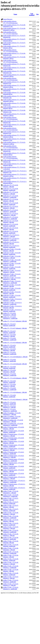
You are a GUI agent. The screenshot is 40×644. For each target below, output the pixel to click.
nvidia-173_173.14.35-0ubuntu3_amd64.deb (10, 346)
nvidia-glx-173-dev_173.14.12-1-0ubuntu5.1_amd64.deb (12, 303)
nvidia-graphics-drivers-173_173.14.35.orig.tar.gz (10, 61)
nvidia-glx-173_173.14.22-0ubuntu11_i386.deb (11, 207)
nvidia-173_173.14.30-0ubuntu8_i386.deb (15, 364)
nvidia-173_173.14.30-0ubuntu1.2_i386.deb (10, 385)
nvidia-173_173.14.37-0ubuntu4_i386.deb (15, 321)
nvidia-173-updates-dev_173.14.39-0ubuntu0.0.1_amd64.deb (13, 424)
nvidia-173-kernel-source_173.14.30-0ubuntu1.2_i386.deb (14, 435)
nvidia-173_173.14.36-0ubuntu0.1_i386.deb (10, 335)
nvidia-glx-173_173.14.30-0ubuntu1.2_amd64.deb (11, 197)
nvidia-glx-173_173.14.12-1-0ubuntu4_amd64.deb (11, 246)
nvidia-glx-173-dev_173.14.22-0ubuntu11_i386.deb (12, 271)
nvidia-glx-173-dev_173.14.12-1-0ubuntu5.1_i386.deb (12, 300)
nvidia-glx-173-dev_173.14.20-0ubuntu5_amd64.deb (12, 289)
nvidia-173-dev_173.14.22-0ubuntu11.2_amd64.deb (11, 588)
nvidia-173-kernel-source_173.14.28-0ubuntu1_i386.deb (14, 442)
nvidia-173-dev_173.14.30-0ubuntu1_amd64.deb (11, 560)
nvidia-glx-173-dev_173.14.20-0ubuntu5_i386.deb (12, 286)
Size (37, 14)
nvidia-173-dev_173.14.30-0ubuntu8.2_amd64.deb (11, 553)
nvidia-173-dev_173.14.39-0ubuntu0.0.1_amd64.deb (11, 496)
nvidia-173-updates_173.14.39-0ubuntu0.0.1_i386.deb (12, 414)
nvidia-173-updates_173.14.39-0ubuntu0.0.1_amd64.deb (12, 417)
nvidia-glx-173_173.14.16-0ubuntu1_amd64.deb (11, 232)
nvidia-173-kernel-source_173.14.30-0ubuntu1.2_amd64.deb (14, 439)
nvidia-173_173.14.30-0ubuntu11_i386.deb (15, 357)
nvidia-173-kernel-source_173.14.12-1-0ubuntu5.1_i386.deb (14, 478)
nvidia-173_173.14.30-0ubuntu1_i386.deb (15, 378)
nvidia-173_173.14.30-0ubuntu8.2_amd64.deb (10, 375)
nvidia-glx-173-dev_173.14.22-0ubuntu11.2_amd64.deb (12, 282)
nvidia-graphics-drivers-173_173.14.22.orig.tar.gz (10, 129)
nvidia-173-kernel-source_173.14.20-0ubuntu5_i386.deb (14, 464)
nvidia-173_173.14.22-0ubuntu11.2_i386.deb (10, 407)
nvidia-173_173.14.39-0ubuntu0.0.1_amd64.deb (10, 318)
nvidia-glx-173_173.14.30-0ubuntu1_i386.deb (11, 186)
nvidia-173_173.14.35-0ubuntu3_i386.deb (15, 343)
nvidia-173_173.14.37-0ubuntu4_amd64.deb (10, 325)
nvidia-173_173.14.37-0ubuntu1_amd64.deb (10, 332)
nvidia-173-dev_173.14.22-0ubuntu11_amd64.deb (11, 581)
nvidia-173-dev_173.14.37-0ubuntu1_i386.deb (11, 506)
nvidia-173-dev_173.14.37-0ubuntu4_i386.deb (11, 499)
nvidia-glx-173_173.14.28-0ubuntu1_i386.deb (11, 200)
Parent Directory (8, 19)
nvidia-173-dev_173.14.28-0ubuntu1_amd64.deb (11, 574)
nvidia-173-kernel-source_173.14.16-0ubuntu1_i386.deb (14, 471)
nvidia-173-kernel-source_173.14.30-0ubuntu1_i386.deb (14, 428)
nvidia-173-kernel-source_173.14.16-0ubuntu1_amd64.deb (14, 474)
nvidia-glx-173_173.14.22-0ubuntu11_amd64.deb (11, 211)
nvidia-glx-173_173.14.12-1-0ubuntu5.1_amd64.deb (11, 239)
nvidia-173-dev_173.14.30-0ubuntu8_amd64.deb (11, 545)
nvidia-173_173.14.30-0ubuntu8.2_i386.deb (10, 371)
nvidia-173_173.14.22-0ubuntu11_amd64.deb (10, 403)
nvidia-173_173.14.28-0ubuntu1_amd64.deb (10, 396)
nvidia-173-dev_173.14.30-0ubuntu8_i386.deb (11, 542)
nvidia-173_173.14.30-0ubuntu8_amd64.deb (10, 367)
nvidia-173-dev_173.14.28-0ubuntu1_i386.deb (11, 570)
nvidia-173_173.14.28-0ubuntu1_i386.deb (15, 392)
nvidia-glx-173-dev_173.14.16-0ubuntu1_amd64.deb (12, 296)
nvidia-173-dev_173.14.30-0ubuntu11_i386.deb (11, 535)
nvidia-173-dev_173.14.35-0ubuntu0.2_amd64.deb (11, 531)
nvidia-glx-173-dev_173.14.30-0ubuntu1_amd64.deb (12, 254)
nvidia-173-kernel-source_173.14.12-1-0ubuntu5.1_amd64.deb (14, 481)
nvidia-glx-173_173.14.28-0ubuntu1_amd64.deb (11, 204)
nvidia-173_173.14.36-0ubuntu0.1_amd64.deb (10, 339)
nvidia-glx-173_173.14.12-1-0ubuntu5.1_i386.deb (11, 236)
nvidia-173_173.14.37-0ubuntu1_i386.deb (15, 328)
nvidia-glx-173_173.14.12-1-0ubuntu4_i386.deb (11, 243)
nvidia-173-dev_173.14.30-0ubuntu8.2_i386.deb (11, 549)
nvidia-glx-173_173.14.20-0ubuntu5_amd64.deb (11, 225)
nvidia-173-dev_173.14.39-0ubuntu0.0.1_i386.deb (11, 492)
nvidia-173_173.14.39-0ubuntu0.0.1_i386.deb (10, 314)
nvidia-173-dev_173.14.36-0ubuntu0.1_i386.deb (11, 513)
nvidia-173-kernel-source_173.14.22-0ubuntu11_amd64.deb (14, 453)
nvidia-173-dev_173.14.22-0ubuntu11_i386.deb (11, 577)
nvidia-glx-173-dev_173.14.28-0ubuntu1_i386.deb (12, 264)
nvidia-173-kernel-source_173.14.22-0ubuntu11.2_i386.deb (14, 456)
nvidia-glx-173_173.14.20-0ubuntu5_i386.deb (11, 221)
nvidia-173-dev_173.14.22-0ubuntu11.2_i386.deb (11, 585)
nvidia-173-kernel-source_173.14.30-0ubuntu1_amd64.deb (14, 432)
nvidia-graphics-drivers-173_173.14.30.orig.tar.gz (10, 79)
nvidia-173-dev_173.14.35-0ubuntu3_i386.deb (11, 521)
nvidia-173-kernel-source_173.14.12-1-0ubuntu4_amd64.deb (14, 488)
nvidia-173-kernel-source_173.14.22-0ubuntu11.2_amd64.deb (14, 460)
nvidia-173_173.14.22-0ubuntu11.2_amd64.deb (10, 410)
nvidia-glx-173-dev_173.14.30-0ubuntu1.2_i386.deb (12, 257)
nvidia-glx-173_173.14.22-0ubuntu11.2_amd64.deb (11, 218)
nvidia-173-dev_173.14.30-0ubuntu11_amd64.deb (11, 538)
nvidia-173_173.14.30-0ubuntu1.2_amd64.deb (10, 389)
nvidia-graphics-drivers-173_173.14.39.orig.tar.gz (10, 22)
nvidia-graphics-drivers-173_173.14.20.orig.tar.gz (10, 147)
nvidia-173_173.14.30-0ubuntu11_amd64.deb (10, 360)
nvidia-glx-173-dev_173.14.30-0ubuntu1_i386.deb (12, 250)
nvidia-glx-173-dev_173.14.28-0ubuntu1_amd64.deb (12, 268)
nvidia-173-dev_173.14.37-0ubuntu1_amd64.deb (11, 510)
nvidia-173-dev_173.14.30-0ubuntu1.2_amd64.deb (11, 567)
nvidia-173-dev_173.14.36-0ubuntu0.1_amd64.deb (11, 517)
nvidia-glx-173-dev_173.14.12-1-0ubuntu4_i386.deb (12, 307)
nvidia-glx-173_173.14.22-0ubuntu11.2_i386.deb (11, 214)
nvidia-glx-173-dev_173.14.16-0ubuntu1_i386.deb (12, 293)
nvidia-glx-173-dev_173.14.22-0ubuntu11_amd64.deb (12, 275)
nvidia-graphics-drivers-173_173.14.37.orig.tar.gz (10, 33)
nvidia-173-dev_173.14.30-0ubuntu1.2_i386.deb (11, 563)
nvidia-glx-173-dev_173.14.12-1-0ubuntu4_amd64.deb (12, 310)
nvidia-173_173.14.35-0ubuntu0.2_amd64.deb (10, 353)
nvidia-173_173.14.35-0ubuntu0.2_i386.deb (10, 350)
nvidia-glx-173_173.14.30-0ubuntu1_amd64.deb (11, 189)
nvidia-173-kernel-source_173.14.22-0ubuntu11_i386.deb (14, 449)
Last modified (32, 14)
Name (15, 14)
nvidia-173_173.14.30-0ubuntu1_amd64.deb (10, 382)
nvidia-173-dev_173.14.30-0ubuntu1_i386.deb (11, 556)
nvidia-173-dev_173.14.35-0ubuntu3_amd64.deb (11, 524)
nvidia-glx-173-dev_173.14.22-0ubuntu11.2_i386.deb (12, 278)
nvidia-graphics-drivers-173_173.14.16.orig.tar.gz (10, 157)
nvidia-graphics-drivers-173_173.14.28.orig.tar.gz (10, 118)
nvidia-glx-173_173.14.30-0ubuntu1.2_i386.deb (11, 193)
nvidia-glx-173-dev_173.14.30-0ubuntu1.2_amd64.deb (12, 261)
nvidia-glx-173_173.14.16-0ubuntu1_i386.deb (11, 229)
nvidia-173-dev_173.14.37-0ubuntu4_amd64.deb (11, 503)
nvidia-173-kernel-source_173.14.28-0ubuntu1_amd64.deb (14, 446)
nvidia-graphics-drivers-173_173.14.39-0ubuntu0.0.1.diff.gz (14, 29)
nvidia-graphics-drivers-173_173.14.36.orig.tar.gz (10, 51)
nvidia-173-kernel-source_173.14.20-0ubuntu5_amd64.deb (14, 467)
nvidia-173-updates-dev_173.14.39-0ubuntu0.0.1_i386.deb (13, 421)
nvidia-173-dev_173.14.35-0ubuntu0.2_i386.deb (11, 528)
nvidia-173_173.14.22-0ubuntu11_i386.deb (15, 399)
